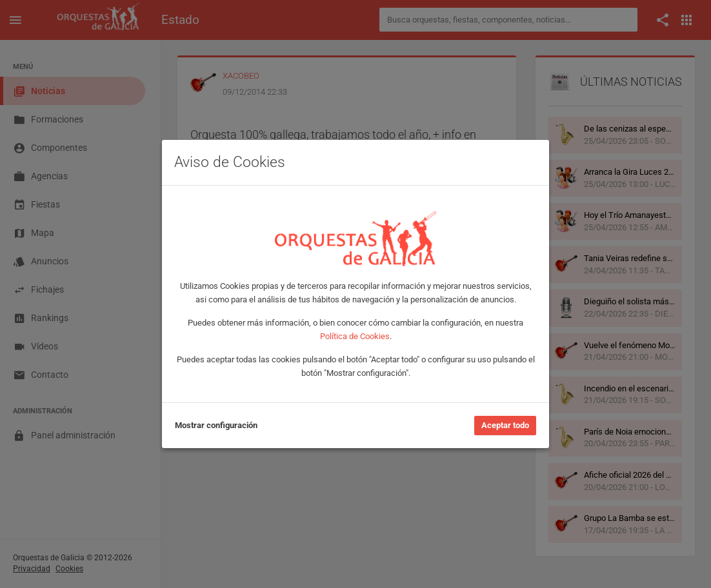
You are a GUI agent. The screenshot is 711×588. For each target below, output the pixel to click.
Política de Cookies (355, 336)
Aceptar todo (505, 425)
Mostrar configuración (216, 425)
